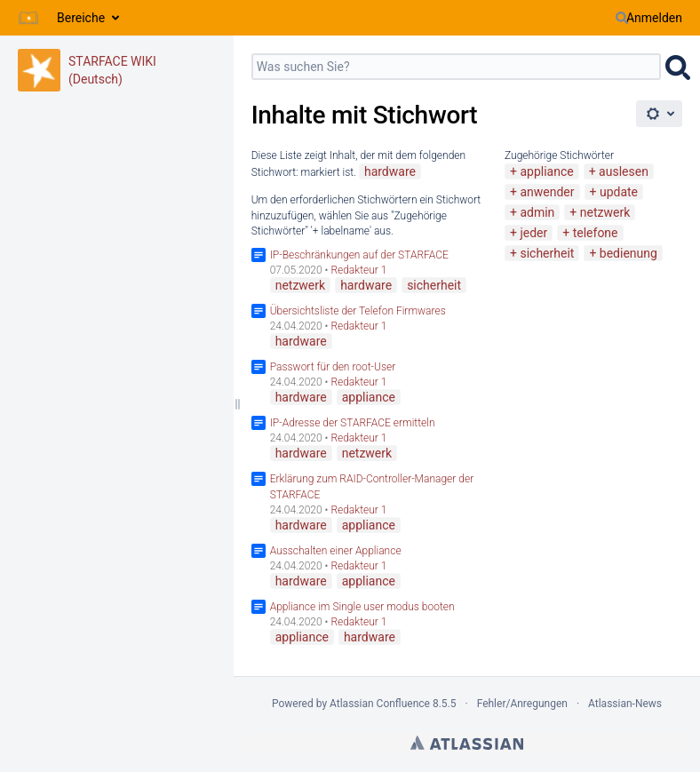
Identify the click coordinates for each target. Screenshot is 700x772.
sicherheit (547, 253)
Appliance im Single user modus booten (362, 607)
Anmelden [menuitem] (654, 18)
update (619, 192)
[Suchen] (622, 18)
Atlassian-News (625, 704)
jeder (533, 233)
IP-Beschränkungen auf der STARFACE (359, 255)
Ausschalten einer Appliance (336, 551)
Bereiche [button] (81, 18)
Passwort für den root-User (333, 367)
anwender (547, 192)
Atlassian (467, 743)
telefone (596, 233)
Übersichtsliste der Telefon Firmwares (358, 311)
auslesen (624, 171)
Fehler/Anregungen (522, 704)
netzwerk (605, 212)
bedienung (628, 253)
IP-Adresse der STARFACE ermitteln (353, 423)
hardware (390, 171)
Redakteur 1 (358, 270)
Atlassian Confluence (380, 704)
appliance (546, 171)
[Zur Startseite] (28, 18)
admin (537, 212)
